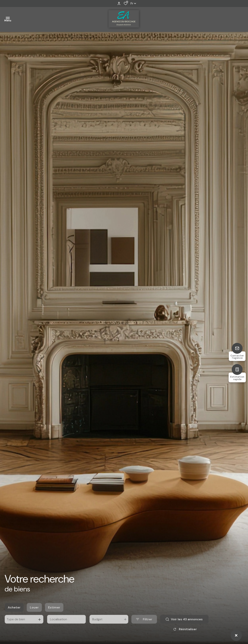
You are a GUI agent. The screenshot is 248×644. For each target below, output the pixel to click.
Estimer (54, 614)
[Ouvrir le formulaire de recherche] (144, 626)
